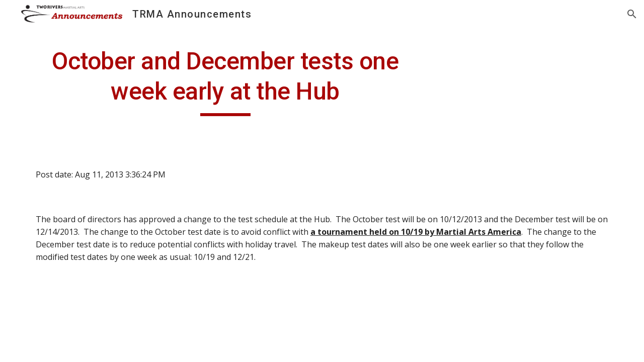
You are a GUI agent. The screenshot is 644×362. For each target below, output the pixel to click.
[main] (225, 81)
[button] (632, 14)
